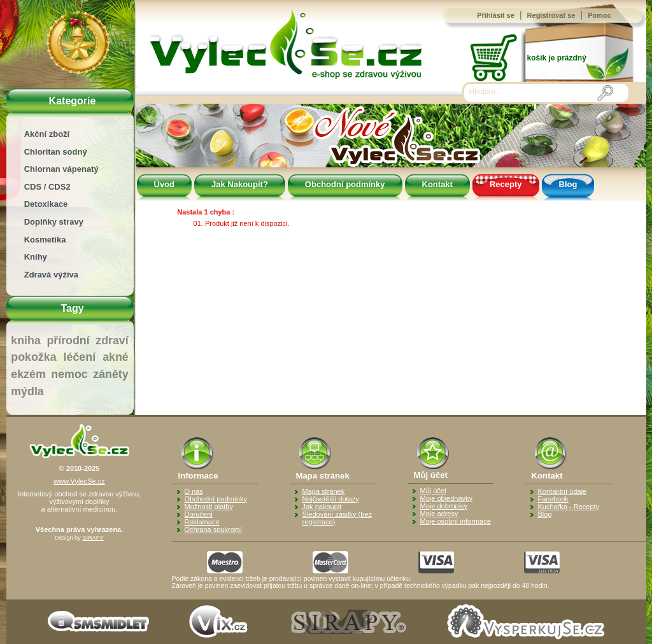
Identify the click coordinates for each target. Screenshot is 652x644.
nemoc (69, 374)
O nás (194, 491)
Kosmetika (45, 240)
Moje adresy (439, 514)
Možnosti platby (209, 507)
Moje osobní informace (456, 521)
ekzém (28, 374)
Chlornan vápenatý (61, 169)
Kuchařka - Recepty (569, 507)
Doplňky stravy (54, 222)
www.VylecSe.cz (79, 481)
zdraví (112, 340)
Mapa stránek (324, 491)
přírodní (68, 340)
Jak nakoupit (322, 507)
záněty (110, 374)
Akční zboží (47, 134)
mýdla (27, 391)
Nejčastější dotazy (331, 499)
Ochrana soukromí (213, 529)
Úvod (165, 184)
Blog (568, 184)
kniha (26, 340)
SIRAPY (93, 538)
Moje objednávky (447, 498)
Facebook (553, 499)
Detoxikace (46, 204)
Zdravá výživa (51, 275)
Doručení (199, 514)
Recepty (506, 184)
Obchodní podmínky (345, 184)
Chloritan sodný (56, 152)
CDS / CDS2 (47, 187)
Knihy (36, 257)
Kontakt (437, 184)
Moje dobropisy (444, 506)
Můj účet (434, 491)
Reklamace (202, 522)
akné (116, 357)
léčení (80, 357)
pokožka (33, 357)
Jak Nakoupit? (240, 184)
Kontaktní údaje (562, 491)
